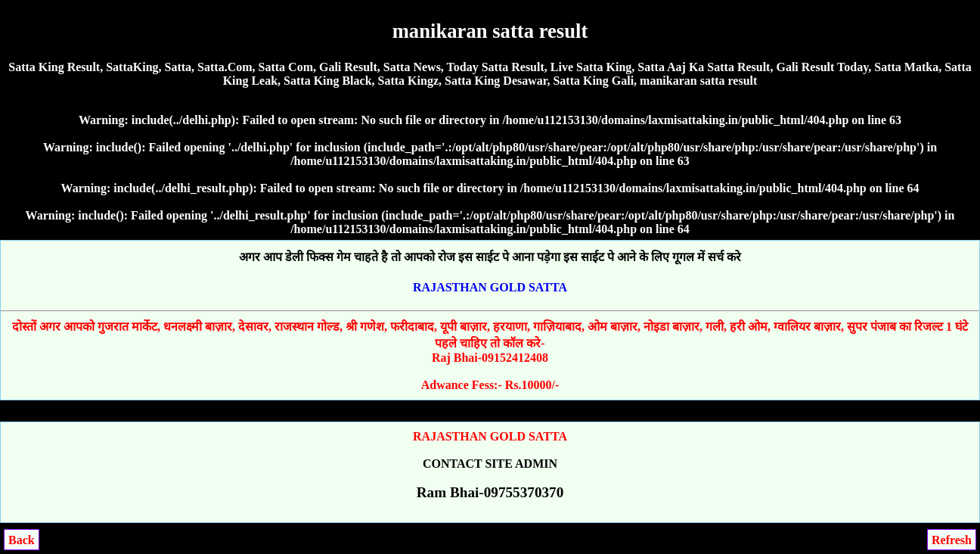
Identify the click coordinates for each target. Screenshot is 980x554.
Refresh (952, 540)
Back (22, 540)
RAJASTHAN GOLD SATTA (490, 287)
